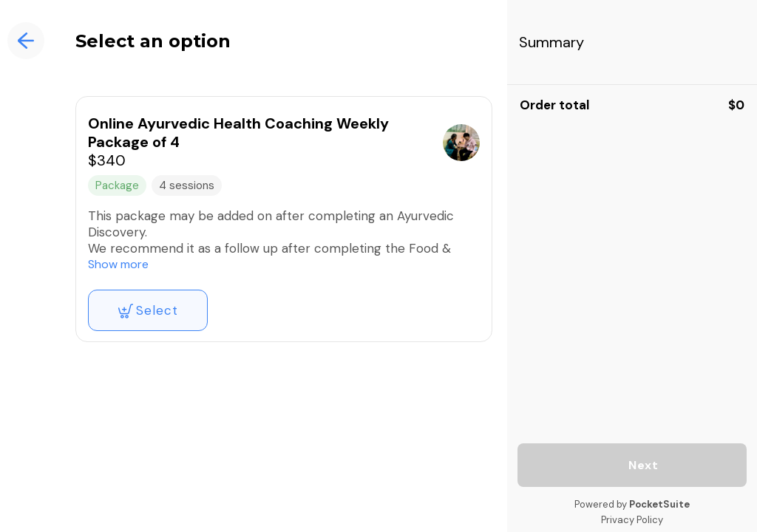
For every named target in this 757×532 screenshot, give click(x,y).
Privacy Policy (632, 520)
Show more (118, 264)
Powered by (632, 504)
